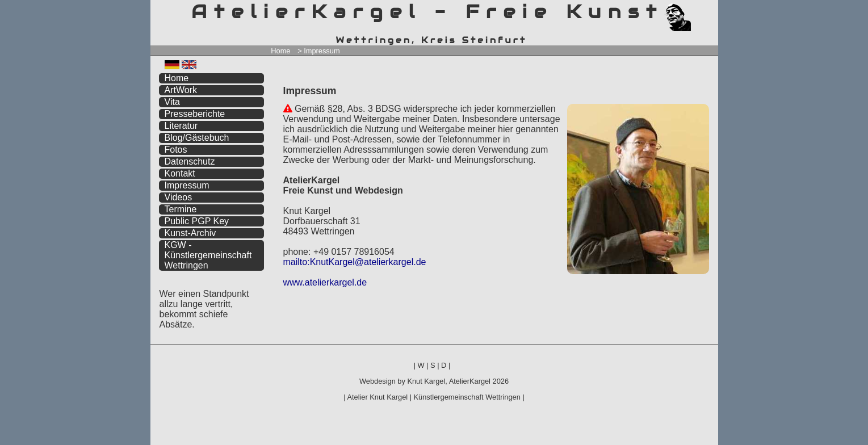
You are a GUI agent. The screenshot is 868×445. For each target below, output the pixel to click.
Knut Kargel (426, 381)
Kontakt (180, 173)
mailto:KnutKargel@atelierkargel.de (355, 262)
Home (280, 51)
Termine (181, 209)
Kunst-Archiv (190, 233)
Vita (172, 102)
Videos (179, 197)
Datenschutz (190, 161)
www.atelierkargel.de (325, 282)
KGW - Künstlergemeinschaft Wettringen (208, 255)
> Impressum (318, 51)
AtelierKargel (470, 381)
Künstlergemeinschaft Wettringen (467, 397)
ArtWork (181, 90)
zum (710, 10)
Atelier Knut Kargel (377, 397)
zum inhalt (702, 10)
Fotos (176, 150)
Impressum (187, 185)
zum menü (696, 10)
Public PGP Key (197, 221)
